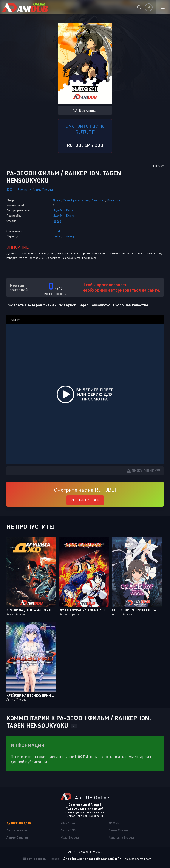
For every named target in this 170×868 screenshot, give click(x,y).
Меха (66, 200)
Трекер (55, 859)
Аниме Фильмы (43, 189)
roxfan (57, 236)
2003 (9, 189)
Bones (57, 221)
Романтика (98, 200)
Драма (57, 200)
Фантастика (114, 200)
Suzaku (57, 231)
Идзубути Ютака (64, 210)
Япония (23, 189)
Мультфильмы (70, 837)
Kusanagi (69, 236)
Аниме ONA (68, 830)
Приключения (80, 200)
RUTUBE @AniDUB (85, 145)
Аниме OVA (68, 823)
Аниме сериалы (17, 830)
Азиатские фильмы (121, 837)
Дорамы (114, 823)
